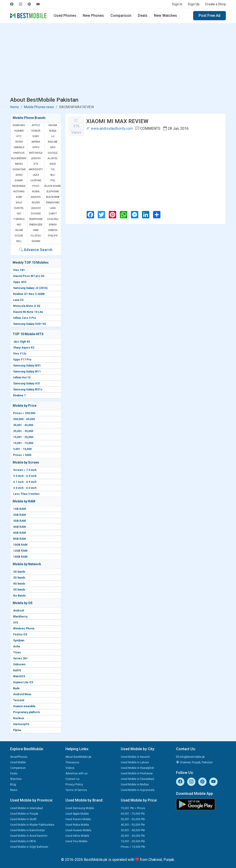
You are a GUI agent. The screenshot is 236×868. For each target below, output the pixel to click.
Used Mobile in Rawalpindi (137, 768)
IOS (16, 623)
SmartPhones (19, 757)
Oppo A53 (20, 282)
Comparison (121, 16)
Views (76, 132)
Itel (53, 180)
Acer (19, 197)
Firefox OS (20, 634)
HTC (19, 136)
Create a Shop (215, 4)
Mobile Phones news (39, 107)
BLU (53, 175)
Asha (16, 646)
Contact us (72, 779)
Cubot (53, 214)
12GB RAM (20, 551)
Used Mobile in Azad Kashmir (29, 836)
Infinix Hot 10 (22, 378)
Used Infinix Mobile (77, 836)
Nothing (19, 192)
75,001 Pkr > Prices (133, 808)
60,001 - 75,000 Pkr (133, 814)
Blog (13, 784)
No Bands (19, 596)
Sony (36, 136)
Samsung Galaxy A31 (27, 384)
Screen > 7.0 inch (25, 470)
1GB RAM (19, 509)
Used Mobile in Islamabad (27, 808)
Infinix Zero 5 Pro (25, 318)
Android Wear (22, 694)
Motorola (36, 153)
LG (53, 136)
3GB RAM (19, 521)
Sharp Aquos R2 (24, 348)
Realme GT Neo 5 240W (29, 294)
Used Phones (65, 16)
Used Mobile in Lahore (135, 762)
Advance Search (36, 250)
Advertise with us (77, 773)
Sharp (19, 180)
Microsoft (36, 169)
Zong (19, 175)
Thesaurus (72, 762)
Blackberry (20, 617)
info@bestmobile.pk (190, 757)
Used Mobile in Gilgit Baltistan (29, 847)
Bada (16, 688)
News (14, 790)
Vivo (53, 147)
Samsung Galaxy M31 (27, 366)
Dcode (19, 236)
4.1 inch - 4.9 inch (25, 482)
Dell (19, 241)
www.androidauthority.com (109, 128)
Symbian (19, 640)
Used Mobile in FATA (23, 841)
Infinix (36, 142)
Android (18, 611)
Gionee (36, 241)
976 (76, 126)
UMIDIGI (53, 230)
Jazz (36, 175)
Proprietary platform (27, 712)
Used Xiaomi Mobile (78, 819)
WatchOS (19, 676)
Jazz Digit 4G (22, 342)
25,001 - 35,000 (23, 431)
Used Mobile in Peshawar (137, 773)
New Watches (165, 16)
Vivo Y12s (20, 354)
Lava (53, 208)
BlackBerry (19, 158)
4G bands (19, 584)
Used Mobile (18, 762)
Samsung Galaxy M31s (28, 389)
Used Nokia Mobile (77, 825)
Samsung (19, 125)
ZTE (36, 164)
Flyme (17, 730)
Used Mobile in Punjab (24, 814)
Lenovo (36, 158)
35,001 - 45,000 (23, 425)
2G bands (19, 572)
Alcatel (53, 158)
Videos (70, 768)
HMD (36, 230)
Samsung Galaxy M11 (27, 372)
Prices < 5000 (22, 455)
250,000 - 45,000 (24, 419)
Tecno (19, 142)
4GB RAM (19, 527)
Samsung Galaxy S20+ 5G (30, 324)
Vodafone (19, 169)
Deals (143, 16)
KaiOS (17, 670)
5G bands (19, 590)
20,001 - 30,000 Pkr (133, 836)
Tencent (19, 700)
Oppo (36, 147)
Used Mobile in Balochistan (28, 830)
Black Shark (53, 186)
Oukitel (19, 208)
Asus (53, 164)
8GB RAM (19, 539)
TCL (53, 169)
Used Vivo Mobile (76, 841)
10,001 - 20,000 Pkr (133, 841)
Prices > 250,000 (24, 413)
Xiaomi (53, 125)
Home (15, 107)
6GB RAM (19, 533)
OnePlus (19, 153)
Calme (19, 230)
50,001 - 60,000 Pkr (133, 819)
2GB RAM (19, 515)
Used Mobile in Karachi (135, 757)
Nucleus (19, 718)
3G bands (19, 578)
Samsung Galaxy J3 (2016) (30, 288)
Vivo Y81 (19, 270)
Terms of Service (76, 790)
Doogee (36, 214)
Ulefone (36, 180)
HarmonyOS (21, 724)
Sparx (53, 225)
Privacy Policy (74, 784)
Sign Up (194, 4)
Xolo (19, 203)
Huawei (19, 131)
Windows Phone (24, 629)
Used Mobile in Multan (135, 784)
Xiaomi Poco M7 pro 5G (29, 276)
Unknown (19, 664)
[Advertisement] (118, 61)
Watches (16, 779)
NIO (19, 225)
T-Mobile (19, 219)
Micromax (19, 186)
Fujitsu (36, 236)
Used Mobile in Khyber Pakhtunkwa (32, 825)
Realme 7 (19, 395)
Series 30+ (20, 658)
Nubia (36, 192)
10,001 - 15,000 (23, 443)
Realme (53, 142)
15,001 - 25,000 (23, 437)
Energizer (36, 225)
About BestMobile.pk (78, 757)
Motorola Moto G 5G (27, 306)
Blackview (53, 197)
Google (53, 153)
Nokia (53, 131)
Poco (36, 186)
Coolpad (53, 219)
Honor (36, 131)
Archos (36, 197)
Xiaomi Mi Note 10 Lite (28, 312)
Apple (36, 125)
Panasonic (53, 203)
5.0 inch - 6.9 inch (25, 476)
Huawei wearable (24, 706)
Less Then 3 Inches (26, 494)
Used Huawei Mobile (78, 830)
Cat (19, 214)
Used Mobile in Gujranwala (138, 790)
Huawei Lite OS (23, 682)
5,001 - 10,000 (22, 449)
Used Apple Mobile (77, 814)
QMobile (19, 147)
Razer (36, 203)
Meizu (19, 164)
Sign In (177, 4)
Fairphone (36, 219)
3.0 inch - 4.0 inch (25, 488)
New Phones (93, 16)
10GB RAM (20, 545)
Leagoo (36, 208)
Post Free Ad (209, 16)
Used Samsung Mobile (80, 808)
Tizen (17, 652)
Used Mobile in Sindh (23, 819)
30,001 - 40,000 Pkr (133, 830)
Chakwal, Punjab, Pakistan (194, 762)
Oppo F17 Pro (22, 360)
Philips (53, 236)
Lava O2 (18, 300)
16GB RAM (20, 557)
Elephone (53, 192)
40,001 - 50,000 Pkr (133, 825)
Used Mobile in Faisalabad (137, 779)
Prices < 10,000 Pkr (133, 847)
